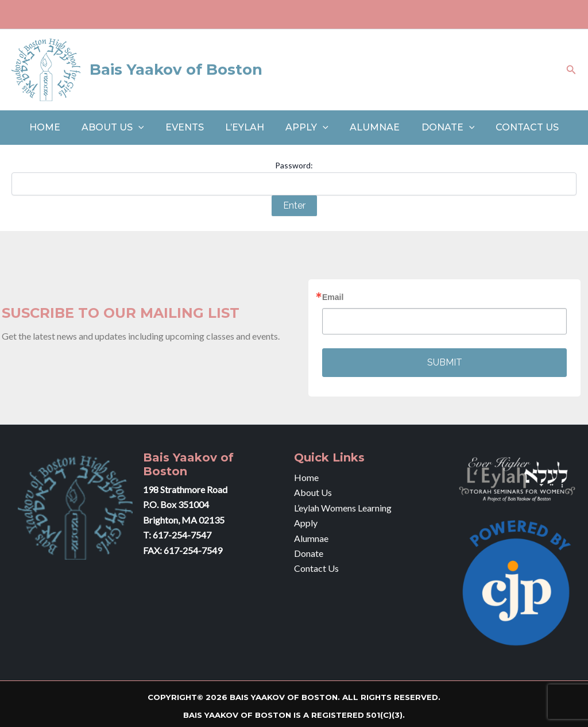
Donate (440, 128)
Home (55, 127)
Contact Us (517, 127)
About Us (120, 128)
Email (333, 297)
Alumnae (370, 127)
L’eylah (246, 127)
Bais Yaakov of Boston (176, 70)
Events (189, 127)
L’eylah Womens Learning (343, 508)
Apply (306, 128)
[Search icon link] (571, 70)
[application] (146, 128)
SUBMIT (445, 362)
